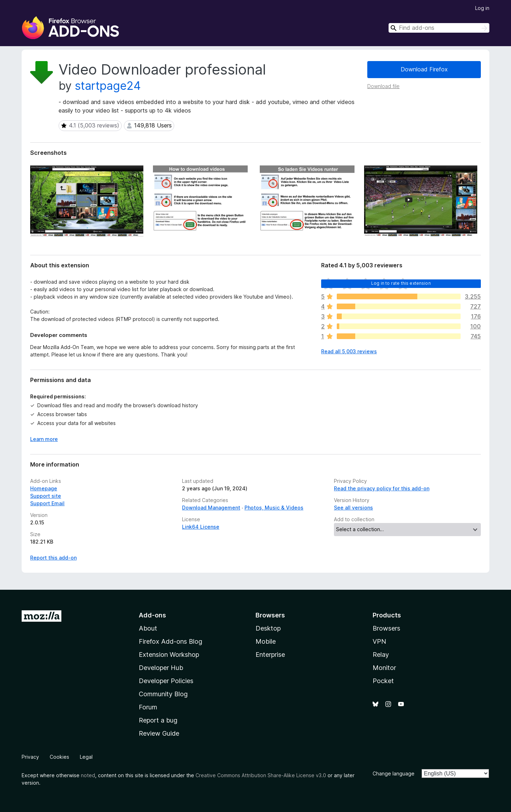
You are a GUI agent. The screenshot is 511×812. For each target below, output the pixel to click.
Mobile (266, 641)
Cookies (59, 757)
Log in (482, 8)
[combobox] (439, 28)
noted (88, 775)
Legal (86, 757)
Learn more (44, 439)
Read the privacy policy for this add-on (382, 488)
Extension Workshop (169, 655)
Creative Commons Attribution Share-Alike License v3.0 (261, 775)
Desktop (268, 628)
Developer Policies (166, 681)
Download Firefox (424, 69)
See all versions (353, 508)
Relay (381, 655)
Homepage (44, 488)
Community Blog (163, 694)
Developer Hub (161, 668)
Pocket (383, 681)
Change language (394, 773)
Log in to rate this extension (401, 283)
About (148, 628)
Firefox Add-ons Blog (171, 641)
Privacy (30, 757)
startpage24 (108, 86)
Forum (148, 707)
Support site (46, 496)
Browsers (386, 628)
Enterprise (270, 655)
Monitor (384, 668)
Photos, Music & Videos (274, 508)
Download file (383, 86)
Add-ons (152, 615)
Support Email (47, 503)
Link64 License (201, 527)
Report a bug (158, 720)
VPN (379, 641)
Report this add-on (53, 558)
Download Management (211, 508)
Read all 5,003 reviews (349, 351)
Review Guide (159, 733)
